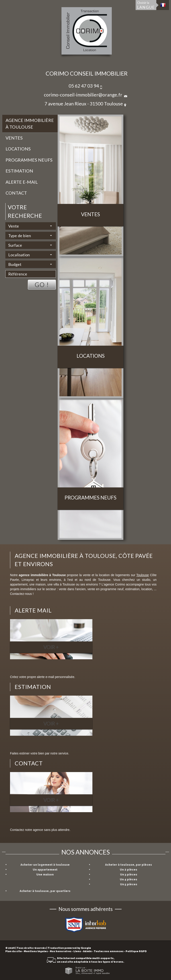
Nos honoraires (61, 951)
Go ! (42, 285)
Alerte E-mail (22, 182)
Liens (77, 951)
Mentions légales (36, 951)
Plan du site (14, 951)
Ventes (14, 138)
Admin (87, 951)
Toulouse (142, 575)
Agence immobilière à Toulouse (30, 123)
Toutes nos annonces (109, 951)
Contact (16, 193)
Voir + (51, 647)
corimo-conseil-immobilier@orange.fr (83, 95)
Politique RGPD (136, 951)
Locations (18, 149)
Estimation (19, 171)
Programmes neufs (29, 160)
